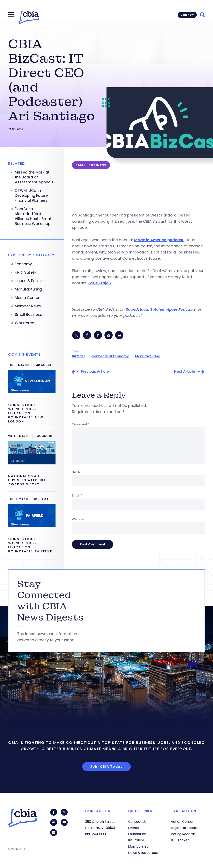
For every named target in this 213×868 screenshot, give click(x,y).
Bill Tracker (180, 840)
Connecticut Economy (110, 357)
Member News (28, 306)
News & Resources (143, 853)
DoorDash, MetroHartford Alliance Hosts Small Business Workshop (33, 216)
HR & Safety (25, 272)
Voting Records (183, 834)
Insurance (136, 840)
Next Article (185, 372)
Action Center (182, 822)
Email (77, 496)
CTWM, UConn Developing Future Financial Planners (31, 196)
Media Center (27, 298)
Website (78, 520)
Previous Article (95, 372)
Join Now (187, 15)
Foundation (137, 834)
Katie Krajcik (100, 283)
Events (134, 828)
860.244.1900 (96, 834)
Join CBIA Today (106, 767)
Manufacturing (148, 357)
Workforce (24, 323)
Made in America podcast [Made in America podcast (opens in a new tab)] (159, 240)
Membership (138, 847)
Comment (81, 425)
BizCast (78, 357)
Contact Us (137, 822)
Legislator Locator (185, 828)
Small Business (28, 315)
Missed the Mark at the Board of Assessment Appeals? (35, 177)
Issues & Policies (30, 281)
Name (77, 472)
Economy (23, 264)
